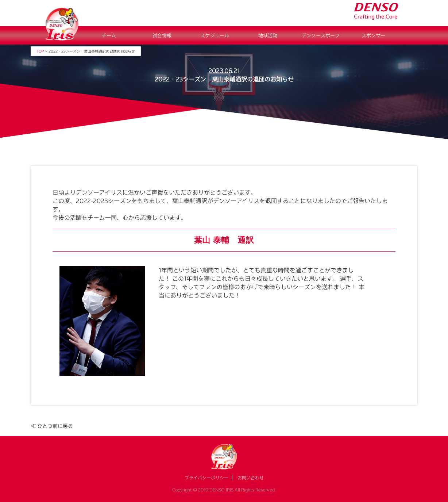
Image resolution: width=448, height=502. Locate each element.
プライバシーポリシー (206, 478)
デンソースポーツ (321, 35)
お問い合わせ (251, 478)
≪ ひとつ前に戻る (52, 426)
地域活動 (268, 35)
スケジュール (215, 35)
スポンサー (373, 35)
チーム (109, 35)
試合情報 (162, 35)
